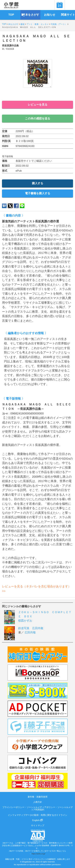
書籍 (22, 24)
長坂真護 (10, 49)
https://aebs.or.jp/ (38, 854)
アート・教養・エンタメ (38, 24)
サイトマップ (38, 825)
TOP (4, 24)
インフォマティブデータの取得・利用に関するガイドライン (37, 815)
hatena (4, 206)
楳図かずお (25, 621)
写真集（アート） (59, 24)
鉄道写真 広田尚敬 (31, 628)
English (37, 820)
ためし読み (38, 94)
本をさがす (13, 24)
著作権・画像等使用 (37, 797)
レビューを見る (38, 105)
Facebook (16, 206)
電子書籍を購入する (38, 193)
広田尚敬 (30, 632)
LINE (22, 206)
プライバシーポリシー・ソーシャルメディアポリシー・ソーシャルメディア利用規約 (38, 808)
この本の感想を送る (38, 118)
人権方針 (38, 802)
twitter (10, 206)
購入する (38, 183)
